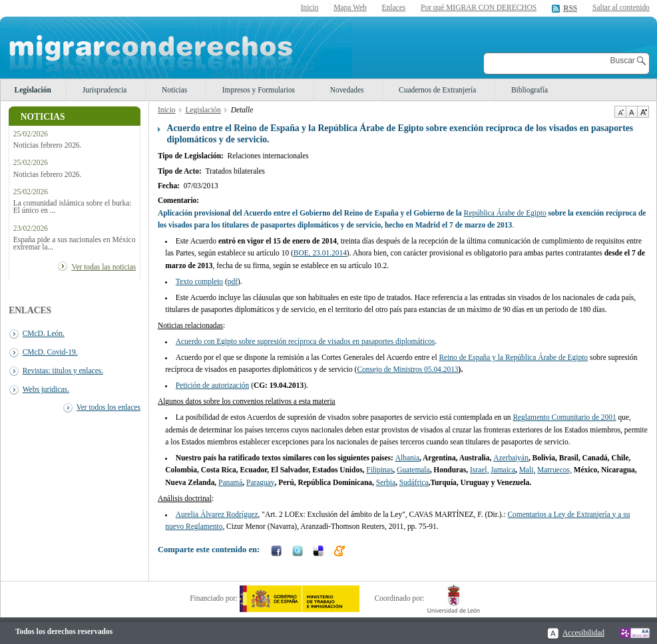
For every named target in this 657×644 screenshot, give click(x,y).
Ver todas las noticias (104, 267)
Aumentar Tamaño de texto (643, 112)
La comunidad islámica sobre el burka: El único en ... (73, 207)
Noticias (174, 90)
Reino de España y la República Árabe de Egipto (513, 357)
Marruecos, (554, 470)
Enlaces (394, 7)
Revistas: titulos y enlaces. (63, 371)
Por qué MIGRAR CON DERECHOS (479, 7)
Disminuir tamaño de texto (620, 112)
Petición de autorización (213, 385)
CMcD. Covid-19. (50, 352)
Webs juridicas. (46, 389)
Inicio (310, 7)
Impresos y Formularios (259, 90)
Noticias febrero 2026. (48, 145)
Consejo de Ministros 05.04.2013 (407, 369)
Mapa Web (350, 7)
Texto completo (199, 281)
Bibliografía (530, 90)
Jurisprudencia (105, 90)
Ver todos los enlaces (109, 407)
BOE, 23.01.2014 (320, 253)
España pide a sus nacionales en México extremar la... (75, 243)
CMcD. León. (44, 333)
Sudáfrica (414, 482)
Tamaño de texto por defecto (631, 112)
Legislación (33, 90)
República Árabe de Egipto (505, 213)
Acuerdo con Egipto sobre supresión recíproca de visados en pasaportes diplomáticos (305, 341)
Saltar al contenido (621, 8)
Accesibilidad (583, 633)
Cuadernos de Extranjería (437, 90)
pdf (233, 281)
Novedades (347, 90)
